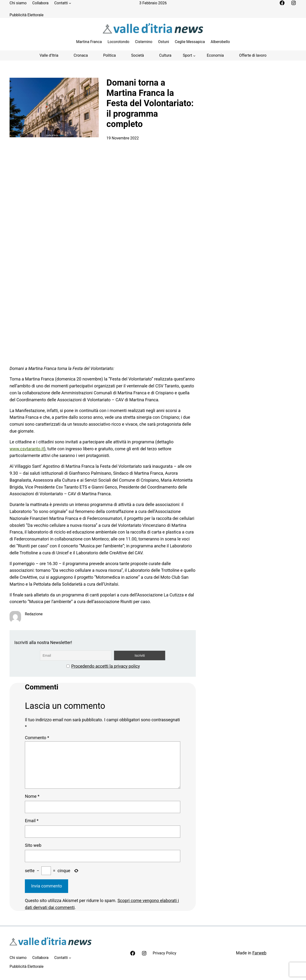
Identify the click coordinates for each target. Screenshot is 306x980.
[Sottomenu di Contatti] (70, 3)
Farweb (259, 953)
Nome (32, 796)
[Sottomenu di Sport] (189, 55)
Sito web (33, 845)
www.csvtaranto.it (27, 449)
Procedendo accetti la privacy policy (106, 666)
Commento (37, 738)
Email (32, 821)
